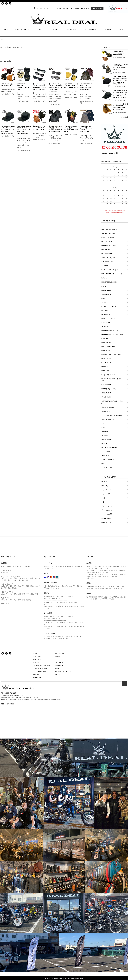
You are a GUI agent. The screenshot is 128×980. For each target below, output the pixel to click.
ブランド (56, 30)
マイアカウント (64, 8)
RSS (35, 675)
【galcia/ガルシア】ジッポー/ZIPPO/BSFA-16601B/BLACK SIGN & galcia (120, 67)
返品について (37, 662)
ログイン (86, 8)
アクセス (122, 30)
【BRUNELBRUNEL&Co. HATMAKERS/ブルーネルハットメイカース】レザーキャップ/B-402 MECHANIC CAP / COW (120, 94)
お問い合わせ (107, 30)
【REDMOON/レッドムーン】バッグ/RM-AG (8, 85)
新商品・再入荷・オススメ (23, 30)
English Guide (38, 678)
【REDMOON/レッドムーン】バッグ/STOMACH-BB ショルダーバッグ (39, 128)
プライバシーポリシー (40, 669)
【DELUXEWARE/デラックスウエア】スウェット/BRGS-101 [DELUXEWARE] (87, 129)
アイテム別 (72, 30)
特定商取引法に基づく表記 (42, 666)
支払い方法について (39, 656)
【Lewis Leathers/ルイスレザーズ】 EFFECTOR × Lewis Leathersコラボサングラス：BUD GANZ (39, 87)
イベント (42, 30)
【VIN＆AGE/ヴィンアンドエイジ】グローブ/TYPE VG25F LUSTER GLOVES (71, 129)
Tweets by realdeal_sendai (110, 153)
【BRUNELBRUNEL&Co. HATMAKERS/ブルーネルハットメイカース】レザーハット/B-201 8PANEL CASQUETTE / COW (120, 80)
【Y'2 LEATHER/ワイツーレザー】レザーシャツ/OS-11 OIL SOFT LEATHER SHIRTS (87, 87)
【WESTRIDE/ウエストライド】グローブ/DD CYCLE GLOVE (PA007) (71, 86)
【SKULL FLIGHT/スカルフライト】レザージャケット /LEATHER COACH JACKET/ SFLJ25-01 (55, 129)
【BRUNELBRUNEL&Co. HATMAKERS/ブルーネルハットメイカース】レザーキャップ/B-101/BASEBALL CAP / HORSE (24, 131)
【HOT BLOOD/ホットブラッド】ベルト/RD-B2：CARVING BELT (120, 53)
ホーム (6, 30)
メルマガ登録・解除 (90, 30)
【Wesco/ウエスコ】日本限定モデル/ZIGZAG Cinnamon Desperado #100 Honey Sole (121, 107)
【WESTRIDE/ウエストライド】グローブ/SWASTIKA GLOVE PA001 (24, 87)
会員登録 (76, 8)
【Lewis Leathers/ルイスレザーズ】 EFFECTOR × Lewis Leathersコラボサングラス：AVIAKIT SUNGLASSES (55, 88)
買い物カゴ (97, 9)
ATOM (39, 675)
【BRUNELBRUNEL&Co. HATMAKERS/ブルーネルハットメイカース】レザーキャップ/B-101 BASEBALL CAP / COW (8, 130)
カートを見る (59, 662)
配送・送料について (39, 660)
